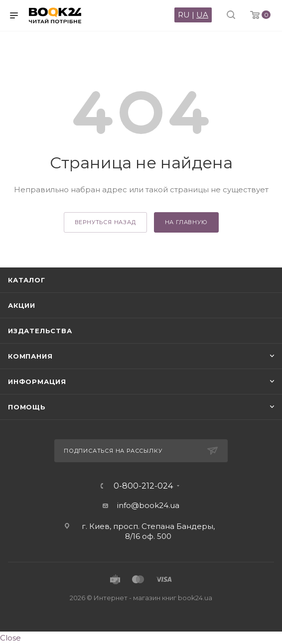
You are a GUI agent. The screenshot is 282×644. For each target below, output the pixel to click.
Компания (30, 356)
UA (202, 15)
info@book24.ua (148, 505)
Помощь (27, 407)
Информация (37, 382)
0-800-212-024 (143, 486)
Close (10, 638)
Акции (22, 305)
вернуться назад (105, 222)
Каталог (27, 280)
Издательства (40, 331)
